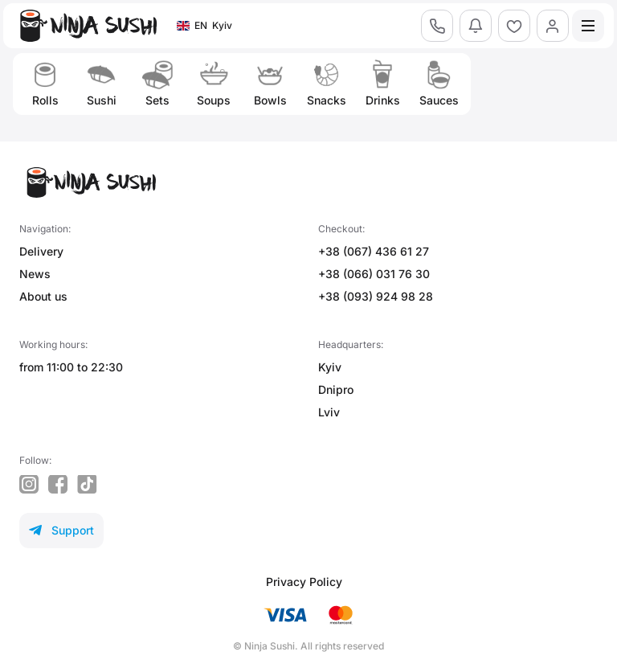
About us (43, 296)
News (35, 274)
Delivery (41, 251)
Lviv (329, 412)
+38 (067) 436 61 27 (374, 251)
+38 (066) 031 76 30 (374, 274)
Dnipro (336, 389)
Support (61, 530)
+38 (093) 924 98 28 (376, 296)
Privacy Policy (304, 582)
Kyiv (330, 367)
